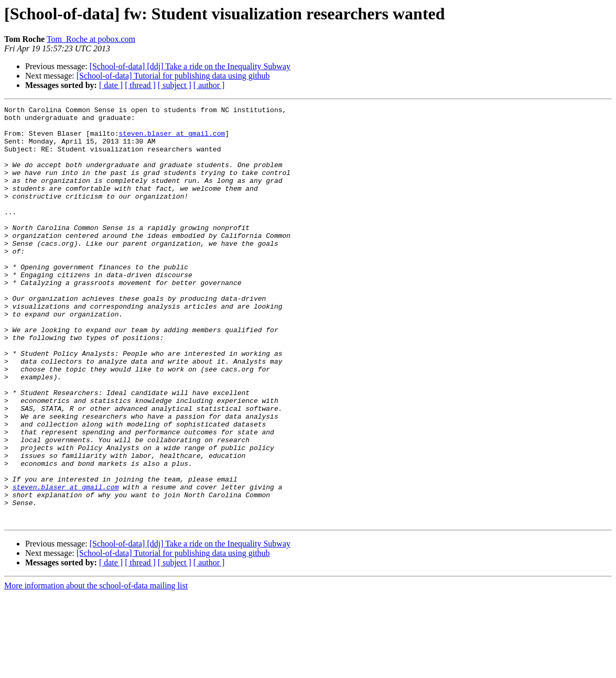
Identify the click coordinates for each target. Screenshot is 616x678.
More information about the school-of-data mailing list (96, 669)
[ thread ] (140, 85)
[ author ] (209, 85)
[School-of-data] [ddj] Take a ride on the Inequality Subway (190, 66)
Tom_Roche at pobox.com (91, 39)
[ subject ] (175, 85)
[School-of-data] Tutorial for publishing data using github (173, 76)
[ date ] (111, 85)
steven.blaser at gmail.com (172, 139)
